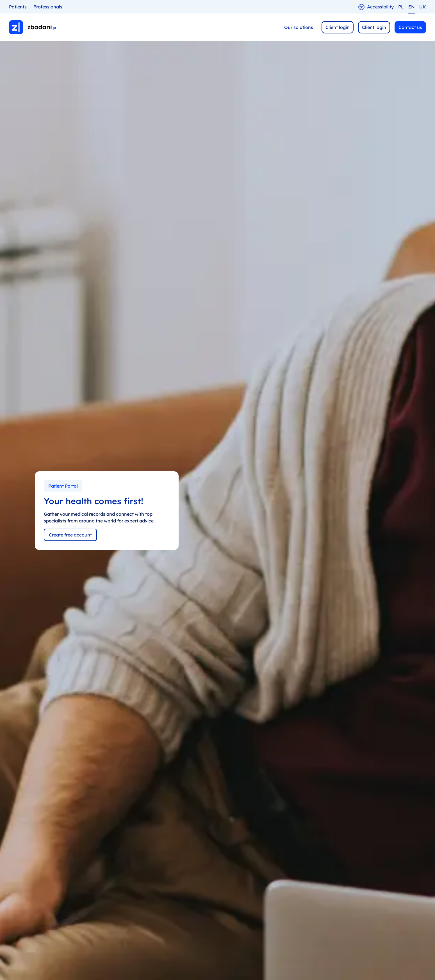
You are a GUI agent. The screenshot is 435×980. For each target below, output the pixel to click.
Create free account (70, 535)
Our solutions (299, 27)
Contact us (410, 27)
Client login (338, 27)
